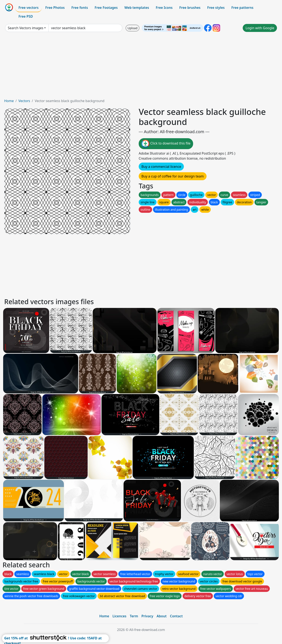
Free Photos (55, 8)
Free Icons (164, 8)
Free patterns (242, 8)
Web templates (137, 8)
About (161, 616)
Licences (119, 616)
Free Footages (106, 8)
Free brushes (190, 8)
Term (134, 616)
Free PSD (26, 16)
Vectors (24, 101)
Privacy (147, 616)
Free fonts (80, 8)
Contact (176, 616)
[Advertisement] (141, 67)
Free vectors (28, 8)
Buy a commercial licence (161, 167)
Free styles (216, 8)
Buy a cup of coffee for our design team (173, 176)
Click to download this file (166, 144)
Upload (132, 28)
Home (9, 101)
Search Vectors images (26, 28)
